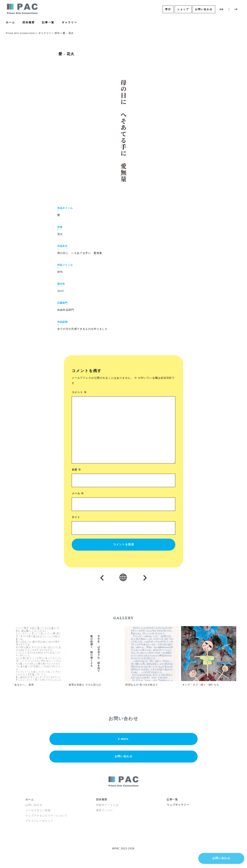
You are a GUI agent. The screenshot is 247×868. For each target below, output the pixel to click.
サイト (76, 517)
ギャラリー (69, 23)
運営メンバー (104, 810)
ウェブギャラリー (178, 805)
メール (78, 494)
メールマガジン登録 (38, 810)
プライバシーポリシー (39, 821)
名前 (76, 470)
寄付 (168, 10)
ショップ (183, 10)
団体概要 (29, 23)
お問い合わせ (204, 10)
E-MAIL (123, 739)
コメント (79, 392)
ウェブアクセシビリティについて (46, 816)
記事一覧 (48, 23)
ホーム (10, 23)
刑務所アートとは (107, 805)
